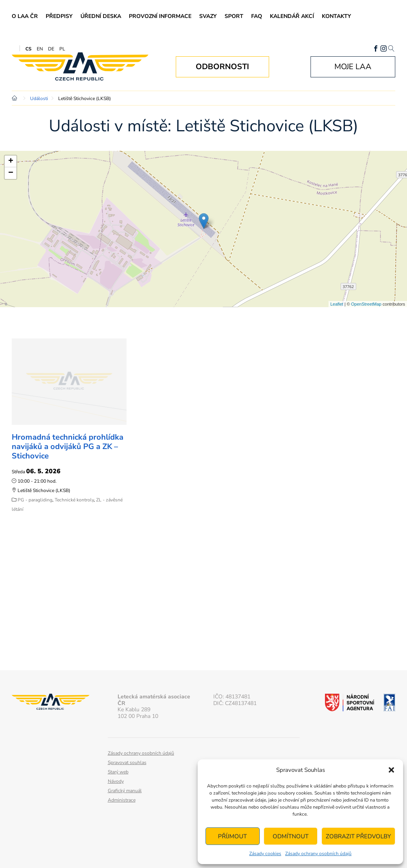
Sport (234, 16)
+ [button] (11, 161)
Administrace (122, 800)
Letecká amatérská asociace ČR (80, 67)
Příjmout (232, 836)
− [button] (11, 173)
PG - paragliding (35, 500)
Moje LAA (353, 67)
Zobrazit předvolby (358, 836)
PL (62, 49)
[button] (391, 770)
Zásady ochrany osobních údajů (318, 854)
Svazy (208, 16)
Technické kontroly (74, 500)
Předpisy (59, 16)
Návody (116, 781)
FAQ (257, 16)
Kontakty (336, 16)
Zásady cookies (265, 854)
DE (51, 49)
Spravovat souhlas (127, 762)
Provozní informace (160, 16)
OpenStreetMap (366, 304)
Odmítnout (291, 836)
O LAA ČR (25, 16)
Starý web (118, 772)
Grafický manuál (125, 791)
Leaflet (337, 304)
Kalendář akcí (292, 16)
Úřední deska (101, 16)
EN (40, 49)
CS (29, 49)
